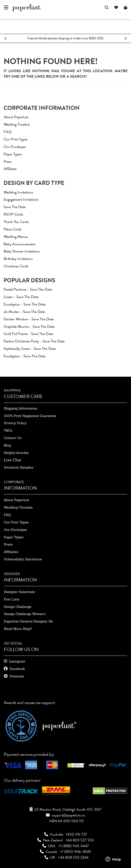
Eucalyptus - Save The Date (25, 304)
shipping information (20, 408)
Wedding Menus (16, 237)
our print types (16, 522)
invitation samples (19, 467)
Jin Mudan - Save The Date (24, 312)
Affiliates (10, 169)
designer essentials (19, 592)
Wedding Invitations (18, 192)
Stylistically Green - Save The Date (30, 349)
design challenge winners (25, 614)
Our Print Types (16, 139)
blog (7, 445)
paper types (14, 537)
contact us (13, 438)
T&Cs (8, 430)
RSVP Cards (13, 214)
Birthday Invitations (18, 259)
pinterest (17, 676)
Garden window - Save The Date (29, 319)
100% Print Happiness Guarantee (30, 416)
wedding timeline (18, 507)
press (8, 544)
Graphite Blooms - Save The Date (29, 327)
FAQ (8, 132)
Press (8, 162)
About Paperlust (16, 117)
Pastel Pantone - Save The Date (28, 289)
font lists (12, 599)
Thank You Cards (16, 222)
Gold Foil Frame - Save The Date (28, 334)
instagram (17, 661)
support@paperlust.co (68, 815)
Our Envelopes (15, 147)
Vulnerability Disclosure (23, 559)
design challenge (18, 607)
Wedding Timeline (17, 124)
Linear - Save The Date (21, 297)
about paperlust (16, 500)
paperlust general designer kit (28, 621)
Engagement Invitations (21, 199)
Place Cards (13, 229)
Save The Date (15, 207)
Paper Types (13, 154)
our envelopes (15, 530)
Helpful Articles (16, 453)
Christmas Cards (16, 266)
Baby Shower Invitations (22, 251)
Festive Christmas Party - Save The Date (34, 341)
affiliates (11, 552)
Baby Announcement (19, 244)
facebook (17, 669)
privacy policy (15, 423)
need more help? (18, 629)
